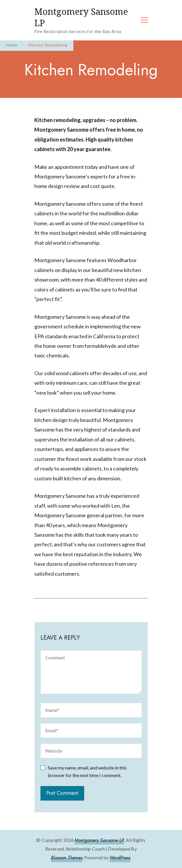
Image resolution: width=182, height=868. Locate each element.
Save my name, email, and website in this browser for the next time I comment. (87, 771)
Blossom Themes (67, 858)
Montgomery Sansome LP (81, 17)
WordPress (120, 858)
